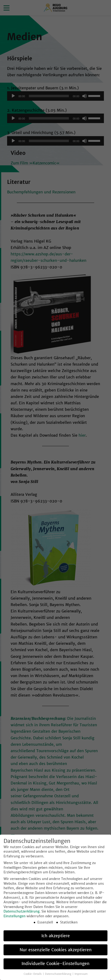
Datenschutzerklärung (22, 920)
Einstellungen (15, 925)
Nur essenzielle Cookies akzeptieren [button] (56, 958)
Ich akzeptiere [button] (56, 944)
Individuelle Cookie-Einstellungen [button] (55, 972)
